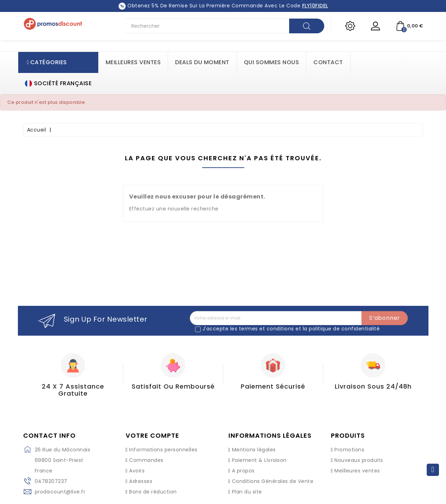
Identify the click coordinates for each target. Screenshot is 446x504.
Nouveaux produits (359, 460)
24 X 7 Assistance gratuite (73, 390)
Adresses (141, 481)
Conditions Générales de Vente (273, 481)
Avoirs (137, 471)
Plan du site (247, 492)
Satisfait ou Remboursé (173, 386)
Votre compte (152, 436)
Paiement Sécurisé (273, 386)
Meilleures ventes (357, 471)
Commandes (146, 460)
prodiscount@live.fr (60, 492)
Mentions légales (254, 450)
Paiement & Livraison (259, 460)
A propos (243, 471)
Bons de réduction (153, 492)
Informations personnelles (163, 450)
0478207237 (51, 481)
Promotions (349, 450)
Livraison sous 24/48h (373, 386)
